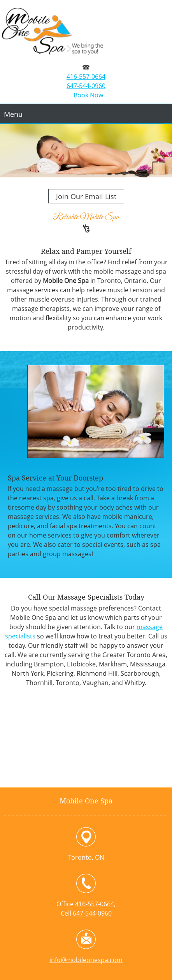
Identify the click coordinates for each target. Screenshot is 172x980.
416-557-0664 (86, 76)
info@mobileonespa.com (86, 960)
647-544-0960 (86, 86)
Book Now (88, 95)
